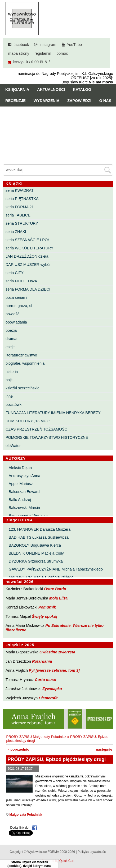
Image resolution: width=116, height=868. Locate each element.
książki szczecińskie (23, 388)
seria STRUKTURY (22, 223)
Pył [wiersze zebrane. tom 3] (54, 670)
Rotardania (42, 661)
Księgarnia (17, 90)
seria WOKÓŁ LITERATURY (30, 248)
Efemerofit (48, 698)
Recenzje (15, 101)
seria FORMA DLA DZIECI (28, 289)
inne (9, 396)
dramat (12, 339)
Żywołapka (52, 689)
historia (12, 372)
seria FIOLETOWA (21, 281)
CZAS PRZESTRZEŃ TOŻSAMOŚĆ (36, 429)
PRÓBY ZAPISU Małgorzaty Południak (36, 737)
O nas (105, 101)
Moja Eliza (59, 598)
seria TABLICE (18, 215)
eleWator (13, 446)
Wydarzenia (47, 101)
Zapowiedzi (79, 101)
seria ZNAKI (16, 232)
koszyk (19, 62)
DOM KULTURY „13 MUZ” (28, 421)
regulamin (43, 53)
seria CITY (15, 273)
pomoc (62, 53)
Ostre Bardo (55, 589)
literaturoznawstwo (21, 355)
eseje (10, 347)
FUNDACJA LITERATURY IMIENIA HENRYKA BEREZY (53, 413)
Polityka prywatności (92, 852)
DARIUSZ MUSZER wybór (28, 265)
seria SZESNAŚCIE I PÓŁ (28, 240)
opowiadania (16, 322)
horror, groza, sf (19, 306)
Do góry (110, 848)
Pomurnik (47, 607)
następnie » (106, 749)
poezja (11, 330)
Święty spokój (44, 616)
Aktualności (51, 90)
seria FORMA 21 (20, 207)
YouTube (75, 45)
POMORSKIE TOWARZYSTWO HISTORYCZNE (47, 437)
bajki (10, 380)
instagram (48, 45)
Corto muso (45, 680)
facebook (21, 45)
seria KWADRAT (20, 190)
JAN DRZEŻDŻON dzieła (27, 256)
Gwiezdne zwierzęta (57, 652)
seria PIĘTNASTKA (22, 199)
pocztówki (14, 405)
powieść (12, 314)
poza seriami (16, 297)
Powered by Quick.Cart (58, 861)
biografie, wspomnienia (25, 363)
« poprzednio (18, 749)
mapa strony (19, 53)
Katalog (82, 90)
